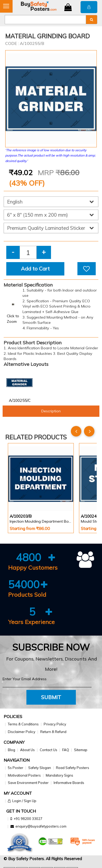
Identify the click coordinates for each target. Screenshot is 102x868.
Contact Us (49, 750)
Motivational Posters (24, 775)
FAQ (66, 750)
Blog (12, 750)
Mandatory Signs (59, 775)
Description (51, 411)
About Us (27, 750)
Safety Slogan (40, 768)
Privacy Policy (55, 724)
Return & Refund (53, 732)
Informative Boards (69, 783)
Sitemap (81, 750)
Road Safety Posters (73, 768)
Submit (51, 697)
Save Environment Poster (28, 783)
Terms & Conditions (23, 724)
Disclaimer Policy (22, 732)
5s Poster (16, 768)
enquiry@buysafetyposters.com (41, 826)
